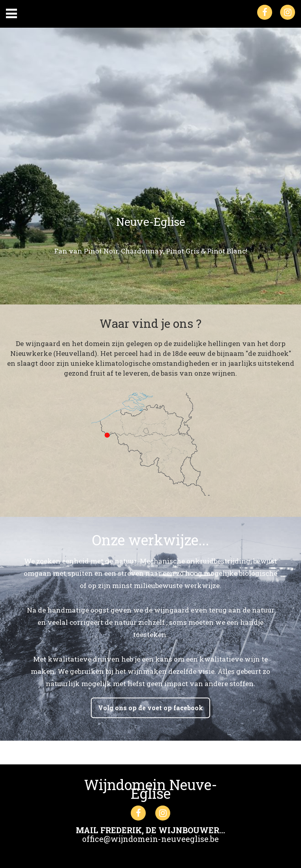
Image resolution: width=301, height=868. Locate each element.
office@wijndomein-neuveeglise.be (150, 839)
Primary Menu (11, 13)
